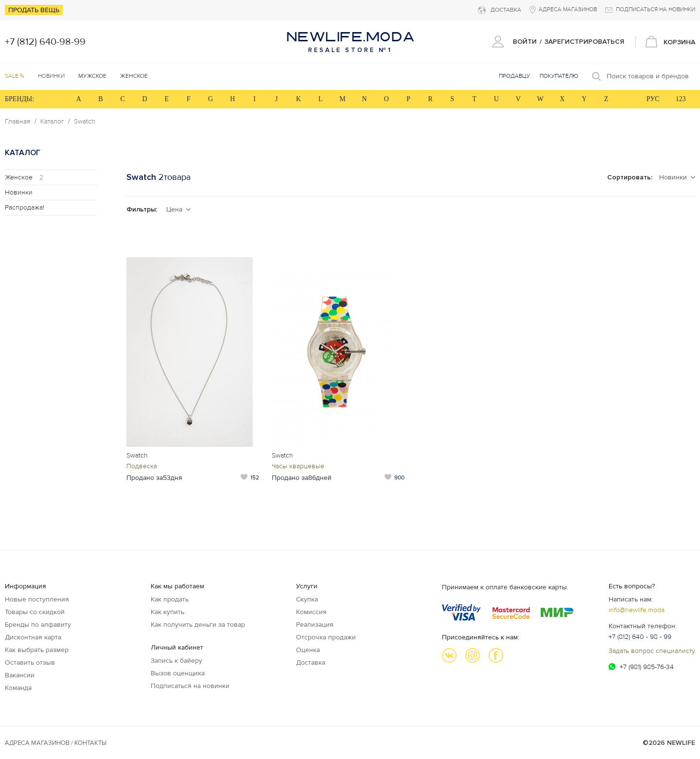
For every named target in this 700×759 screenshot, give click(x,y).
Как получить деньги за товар (198, 625)
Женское (24, 177)
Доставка (311, 662)
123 (681, 99)
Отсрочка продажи (326, 637)
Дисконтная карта (33, 637)
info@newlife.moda (637, 610)
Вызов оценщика (178, 673)
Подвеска (142, 466)
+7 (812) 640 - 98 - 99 (640, 637)
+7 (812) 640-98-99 (45, 42)
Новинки (51, 76)
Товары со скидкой (35, 612)
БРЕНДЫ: (19, 99)
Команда (18, 688)
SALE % (15, 76)
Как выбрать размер (37, 650)
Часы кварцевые (298, 466)
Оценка (308, 650)
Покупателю (559, 76)
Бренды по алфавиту (38, 625)
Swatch (85, 122)
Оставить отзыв (30, 662)
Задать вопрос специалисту (652, 651)
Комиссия (311, 612)
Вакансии (20, 675)
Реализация (315, 625)
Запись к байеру (176, 661)
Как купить (167, 612)
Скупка (307, 599)
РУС (653, 99)
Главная (18, 122)
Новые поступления (37, 599)
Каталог (52, 122)
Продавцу (514, 76)
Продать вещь (34, 10)
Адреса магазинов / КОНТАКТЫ (56, 743)
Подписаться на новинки (190, 686)
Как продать (170, 599)
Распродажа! (25, 207)
